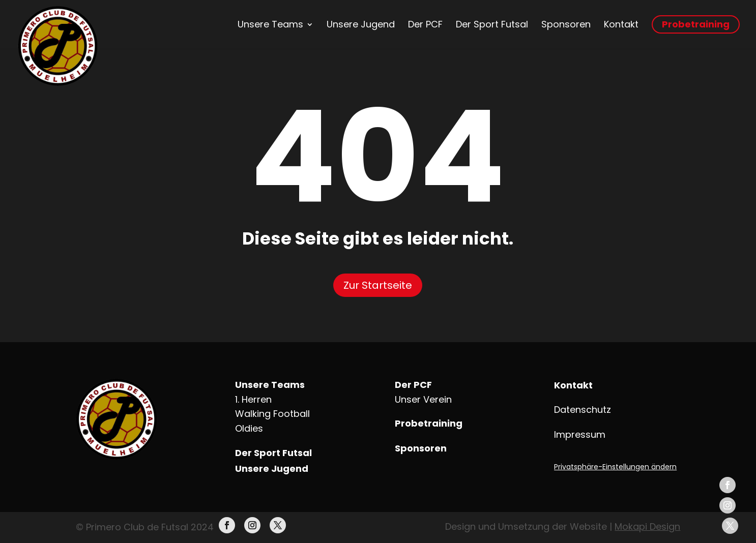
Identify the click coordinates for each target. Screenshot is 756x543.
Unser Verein (423, 399)
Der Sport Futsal (492, 24)
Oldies (249, 428)
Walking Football (272, 414)
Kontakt (621, 24)
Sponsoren (566, 24)
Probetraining (696, 24)
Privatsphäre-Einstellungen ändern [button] (615, 467)
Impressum (580, 434)
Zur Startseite (378, 285)
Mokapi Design (647, 526)
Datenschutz (583, 410)
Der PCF (425, 24)
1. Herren (253, 399)
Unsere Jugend (361, 24)
